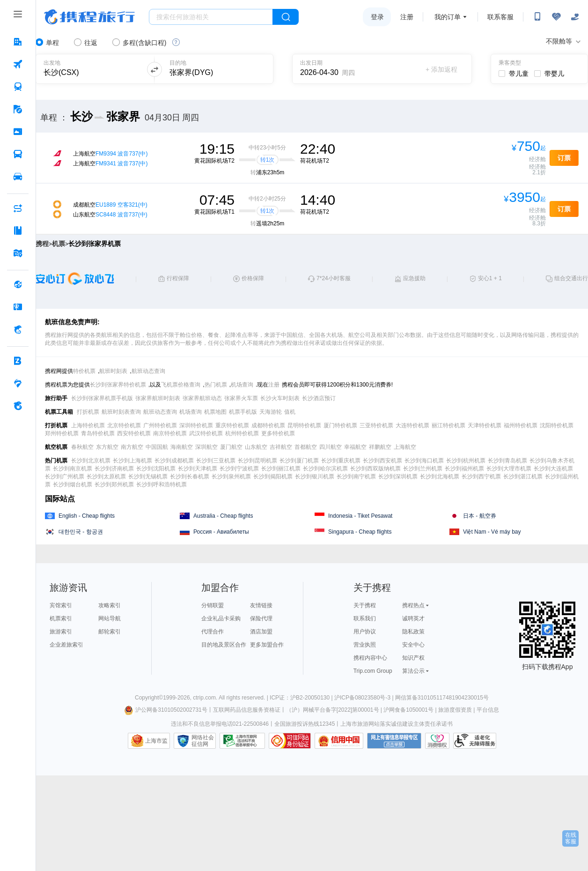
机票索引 (61, 618)
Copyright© (149, 698)
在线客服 (571, 838)
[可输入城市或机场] (90, 69)
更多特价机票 (278, 433)
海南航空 (182, 447)
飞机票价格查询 (181, 385)
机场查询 (242, 385)
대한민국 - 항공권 (81, 532)
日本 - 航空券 (480, 516)
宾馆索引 (61, 605)
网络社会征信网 (203, 741)
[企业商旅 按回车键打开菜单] (18, 361)
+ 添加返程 (441, 69)
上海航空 (405, 447)
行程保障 (178, 278)
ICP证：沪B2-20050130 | (302, 698)
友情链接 (261, 605)
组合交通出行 (571, 278)
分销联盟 (213, 605)
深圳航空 (206, 447)
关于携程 (365, 605)
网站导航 (110, 618)
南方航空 (132, 447)
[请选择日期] (332, 69)
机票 (59, 244)
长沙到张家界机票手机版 (102, 398)
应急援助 (414, 278)
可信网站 (290, 741)
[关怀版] (575, 17)
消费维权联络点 (437, 741)
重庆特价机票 (232, 425)
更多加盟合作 (267, 645)
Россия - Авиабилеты (221, 532)
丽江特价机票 (448, 425)
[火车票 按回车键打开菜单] (18, 87)
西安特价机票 (134, 433)
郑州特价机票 (62, 433)
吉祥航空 (281, 447)
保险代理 (261, 618)
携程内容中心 (370, 658)
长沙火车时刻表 (280, 398)
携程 (42, 244)
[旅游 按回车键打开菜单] (18, 109)
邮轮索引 (110, 632)
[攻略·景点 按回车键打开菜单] (18, 231)
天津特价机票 (485, 425)
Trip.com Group (373, 671)
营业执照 (365, 645)
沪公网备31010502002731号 (166, 710)
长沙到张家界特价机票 (118, 385)
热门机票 (216, 385)
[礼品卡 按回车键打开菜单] (18, 307)
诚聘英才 (413, 618)
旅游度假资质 (455, 710)
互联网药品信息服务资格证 (247, 710)
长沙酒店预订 (319, 398)
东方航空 (107, 447)
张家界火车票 (241, 398)
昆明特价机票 (304, 425)
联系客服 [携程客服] (500, 17)
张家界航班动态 (202, 398)
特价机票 (84, 371)
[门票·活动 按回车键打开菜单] (18, 132)
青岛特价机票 (98, 433)
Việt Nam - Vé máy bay (492, 532)
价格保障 (253, 278)
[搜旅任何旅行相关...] (211, 17)
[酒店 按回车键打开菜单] (18, 42)
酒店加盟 (261, 632)
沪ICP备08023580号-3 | (365, 698)
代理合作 (213, 632)
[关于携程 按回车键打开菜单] (18, 406)
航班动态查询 (148, 371)
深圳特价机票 (196, 425)
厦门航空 (231, 447)
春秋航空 (82, 447)
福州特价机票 (521, 425)
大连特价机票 (412, 425)
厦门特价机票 (340, 425)
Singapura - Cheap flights (360, 532)
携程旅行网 (89, 17)
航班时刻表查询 (121, 412)
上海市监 (156, 741)
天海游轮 (271, 412)
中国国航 (157, 447)
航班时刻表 (113, 371)
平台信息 (488, 710)
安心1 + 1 (490, 278)
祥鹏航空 (380, 447)
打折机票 (88, 412)
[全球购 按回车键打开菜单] (18, 284)
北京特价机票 (124, 425)
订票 (564, 158)
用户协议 (365, 632)
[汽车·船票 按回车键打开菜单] (18, 154)
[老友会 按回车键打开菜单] (18, 383)
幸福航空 (355, 447)
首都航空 (306, 447)
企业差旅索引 (66, 645)
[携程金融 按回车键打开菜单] (18, 329)
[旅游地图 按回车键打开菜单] (18, 253)
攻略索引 (110, 605)
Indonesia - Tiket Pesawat (360, 516)
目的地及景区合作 (224, 645)
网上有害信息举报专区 (394, 741)
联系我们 (365, 618)
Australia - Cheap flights (223, 516)
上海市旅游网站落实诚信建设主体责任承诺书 (397, 724)
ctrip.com (204, 698)
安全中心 (413, 645)
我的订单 (448, 17)
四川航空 (331, 447)
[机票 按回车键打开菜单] (18, 64)
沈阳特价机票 (557, 425)
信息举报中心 (242, 741)
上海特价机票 (88, 425)
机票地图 (215, 412)
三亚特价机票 (376, 425)
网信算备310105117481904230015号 (442, 698)
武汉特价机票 (206, 433)
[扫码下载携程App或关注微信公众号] (537, 17)
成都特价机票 (268, 425)
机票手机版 (243, 412)
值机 (290, 412)
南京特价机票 (170, 433)
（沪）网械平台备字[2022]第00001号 (333, 710)
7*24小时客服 (334, 278)
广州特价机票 (160, 425)
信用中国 (339, 741)
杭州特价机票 (242, 433)
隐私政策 (413, 632)
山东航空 (256, 447)
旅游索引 (61, 632)
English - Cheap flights (87, 516)
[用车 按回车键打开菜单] (18, 177)
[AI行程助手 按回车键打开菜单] (18, 208)
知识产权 (413, 658)
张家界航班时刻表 (158, 398)
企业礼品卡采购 (221, 618)
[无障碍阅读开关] (556, 17)
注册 (407, 17)
